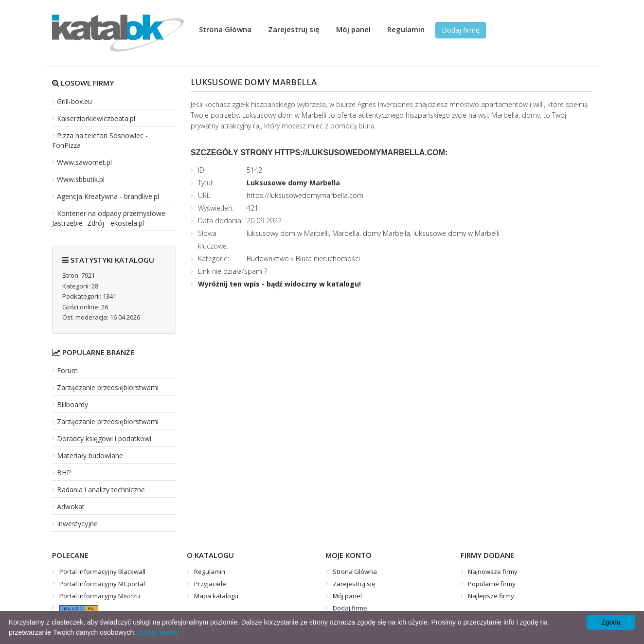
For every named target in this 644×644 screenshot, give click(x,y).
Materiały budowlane (90, 456)
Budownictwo (268, 259)
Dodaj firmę (461, 30)
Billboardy (72, 404)
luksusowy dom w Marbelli (288, 233)
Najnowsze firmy (493, 572)
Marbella (346, 233)
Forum (67, 370)
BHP (64, 473)
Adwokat (71, 507)
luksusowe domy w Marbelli (456, 233)
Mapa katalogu (216, 596)
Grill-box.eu (74, 101)
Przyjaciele (210, 584)
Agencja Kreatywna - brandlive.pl (108, 196)
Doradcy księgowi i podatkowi (104, 438)
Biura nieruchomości (328, 259)
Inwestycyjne (77, 524)
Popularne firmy (492, 584)
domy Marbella (386, 233)
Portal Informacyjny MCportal (102, 584)
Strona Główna (225, 29)
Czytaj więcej (158, 632)
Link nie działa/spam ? (233, 271)
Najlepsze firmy (491, 596)
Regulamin (406, 29)
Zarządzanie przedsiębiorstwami (108, 387)
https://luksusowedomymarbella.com (305, 195)
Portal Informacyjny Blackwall (102, 572)
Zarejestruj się (294, 29)
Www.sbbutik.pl (81, 179)
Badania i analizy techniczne (101, 490)
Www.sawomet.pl (84, 162)
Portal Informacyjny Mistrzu (100, 596)
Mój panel (353, 29)
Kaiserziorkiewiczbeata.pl (96, 118)
